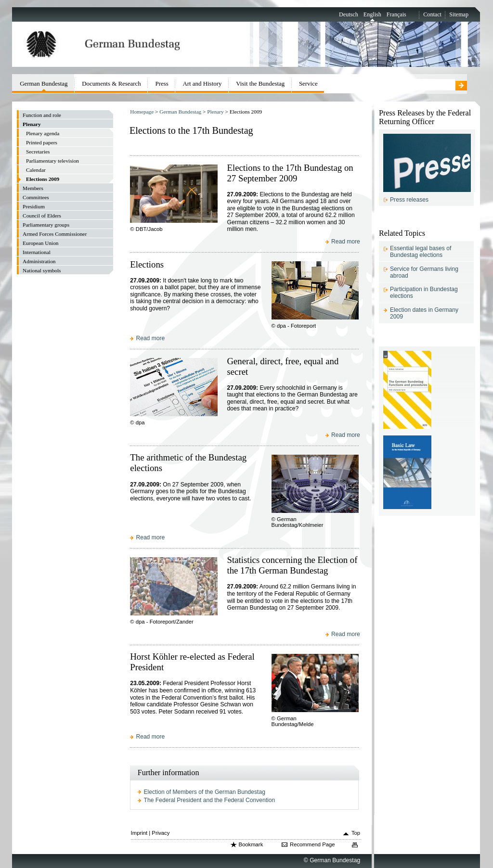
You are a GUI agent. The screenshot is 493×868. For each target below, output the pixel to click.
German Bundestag (180, 112)
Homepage (142, 112)
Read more (346, 242)
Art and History (202, 83)
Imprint (139, 833)
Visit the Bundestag (260, 83)
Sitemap (459, 14)
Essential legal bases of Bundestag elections (421, 252)
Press (162, 83)
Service (308, 83)
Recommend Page (312, 844)
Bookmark (251, 844)
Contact (432, 14)
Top (356, 833)
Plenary (215, 112)
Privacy (161, 833)
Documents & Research (111, 83)
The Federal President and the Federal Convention (210, 800)
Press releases (409, 200)
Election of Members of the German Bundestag (205, 792)
